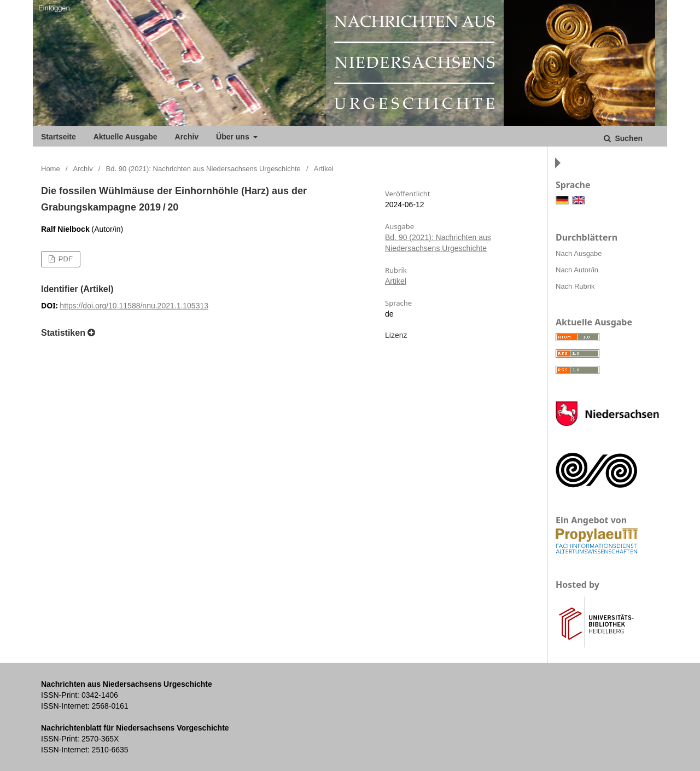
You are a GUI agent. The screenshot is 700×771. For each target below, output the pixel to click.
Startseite (59, 137)
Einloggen (54, 8)
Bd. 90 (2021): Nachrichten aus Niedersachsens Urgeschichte (203, 169)
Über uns (234, 137)
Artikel (396, 281)
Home (51, 169)
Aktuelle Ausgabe (126, 137)
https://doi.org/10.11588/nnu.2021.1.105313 (134, 306)
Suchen (628, 138)
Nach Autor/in (577, 270)
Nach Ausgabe (579, 253)
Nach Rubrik (575, 286)
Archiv (187, 137)
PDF (65, 259)
